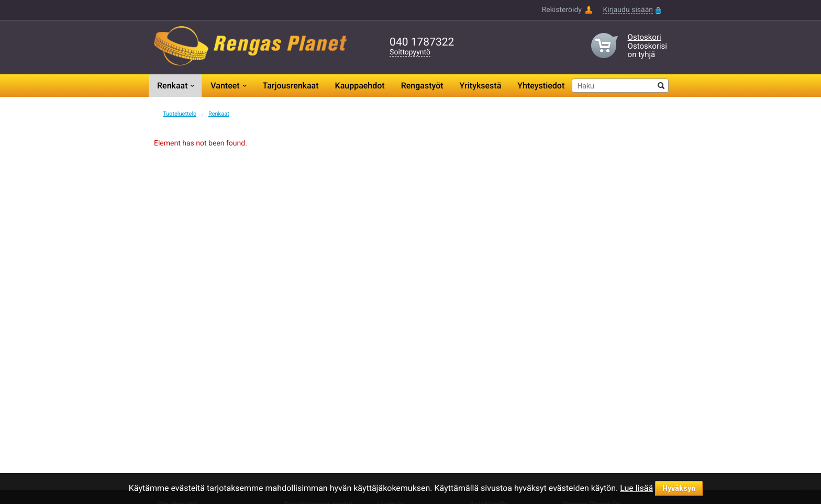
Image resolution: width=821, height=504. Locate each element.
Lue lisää (636, 488)
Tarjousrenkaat (290, 86)
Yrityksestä (481, 86)
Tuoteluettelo (180, 114)
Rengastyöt (422, 86)
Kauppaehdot (360, 86)
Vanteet (225, 86)
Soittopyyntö (410, 53)
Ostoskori (645, 37)
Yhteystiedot (541, 86)
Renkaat (172, 86)
